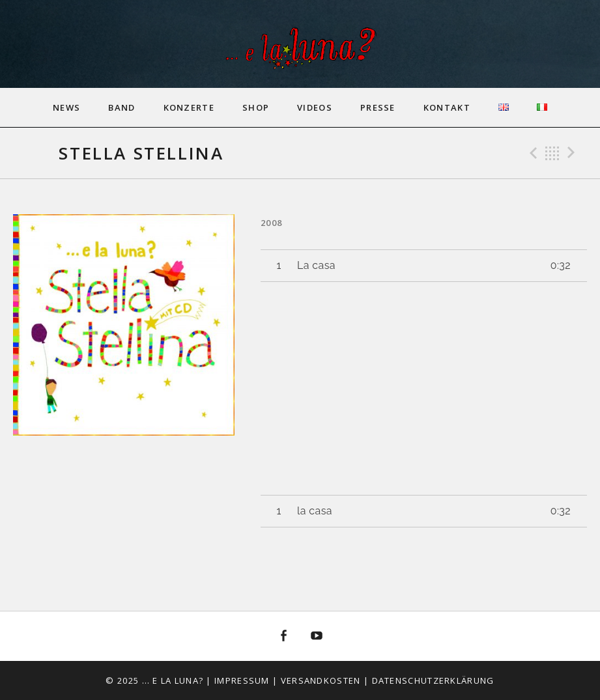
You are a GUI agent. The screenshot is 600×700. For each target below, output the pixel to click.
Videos (315, 107)
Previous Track (532, 153)
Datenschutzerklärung (433, 680)
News (66, 107)
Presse (378, 107)
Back (552, 153)
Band (121, 107)
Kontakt (447, 107)
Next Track (573, 153)
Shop (256, 107)
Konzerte (189, 107)
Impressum (242, 680)
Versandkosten (321, 680)
